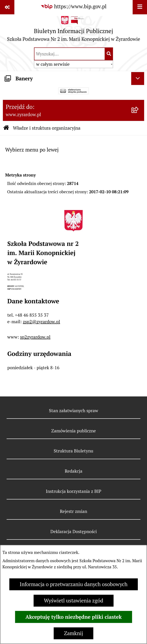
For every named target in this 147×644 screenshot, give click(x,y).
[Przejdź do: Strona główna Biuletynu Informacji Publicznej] (6, 128)
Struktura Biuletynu (73, 451)
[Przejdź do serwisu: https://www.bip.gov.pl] (73, 7)
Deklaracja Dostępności (74, 532)
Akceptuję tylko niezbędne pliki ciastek (74, 617)
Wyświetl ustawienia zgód (74, 601)
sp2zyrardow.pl (35, 337)
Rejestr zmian (73, 511)
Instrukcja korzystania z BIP (73, 491)
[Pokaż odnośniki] (7, 7)
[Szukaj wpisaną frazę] (109, 54)
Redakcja (74, 471)
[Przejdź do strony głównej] (74, 30)
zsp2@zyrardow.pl (41, 322)
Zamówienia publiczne (74, 431)
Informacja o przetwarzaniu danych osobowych (74, 584)
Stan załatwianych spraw (74, 411)
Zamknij (73, 633)
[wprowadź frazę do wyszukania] (70, 54)
